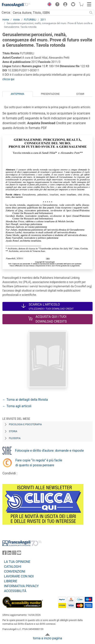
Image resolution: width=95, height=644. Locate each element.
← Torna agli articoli (17, 406)
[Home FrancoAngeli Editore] (16, 5)
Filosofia (15, 438)
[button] (48, 5)
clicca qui (8, 79)
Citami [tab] (80, 94)
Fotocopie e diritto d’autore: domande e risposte (49, 451)
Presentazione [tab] (50, 94)
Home (6, 20)
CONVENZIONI (15, 571)
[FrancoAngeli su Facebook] (4, 554)
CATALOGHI (13, 567)
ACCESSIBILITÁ (15, 591)
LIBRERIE (11, 581)
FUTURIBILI (30, 20)
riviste (16, 20)
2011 (43, 20)
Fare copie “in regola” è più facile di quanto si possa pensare (39, 463)
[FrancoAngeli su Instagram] (14, 554)
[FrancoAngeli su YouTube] (19, 554)
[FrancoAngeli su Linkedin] (9, 554)
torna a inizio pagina (47, 638)
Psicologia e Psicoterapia (25, 424)
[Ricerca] (91, 13)
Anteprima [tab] (18, 94)
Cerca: (6, 12)
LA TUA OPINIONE (17, 562)
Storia (13, 431)
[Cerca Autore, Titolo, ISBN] (50, 13)
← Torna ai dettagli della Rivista (25, 400)
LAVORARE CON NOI (19, 576)
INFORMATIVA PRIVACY (21, 586)
